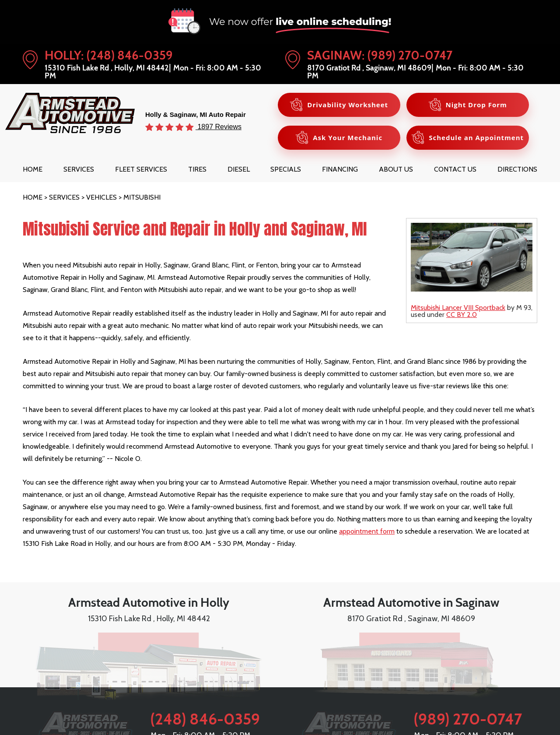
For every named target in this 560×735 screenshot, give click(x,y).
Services (79, 169)
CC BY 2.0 (462, 315)
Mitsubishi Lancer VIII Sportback (458, 308)
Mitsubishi (142, 197)
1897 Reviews (219, 127)
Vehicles (101, 197)
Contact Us (455, 169)
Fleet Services (141, 169)
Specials (286, 169)
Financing (340, 169)
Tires (197, 169)
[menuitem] (33, 169)
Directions (517, 169)
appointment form (367, 531)
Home (33, 169)
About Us (396, 169)
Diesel (239, 169)
